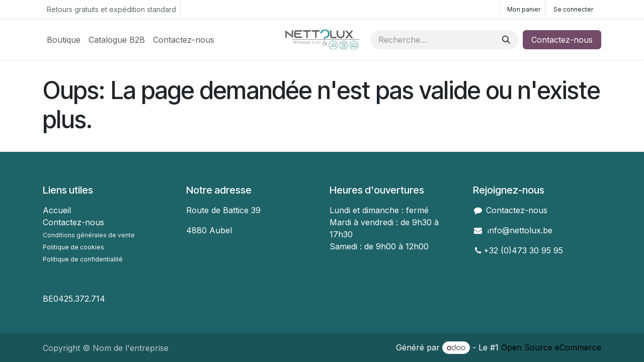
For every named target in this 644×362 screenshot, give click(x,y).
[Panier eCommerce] (523, 9)
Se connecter (573, 9)
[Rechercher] (506, 40)
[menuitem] (64, 40)
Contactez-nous (562, 40)
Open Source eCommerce (551, 347)
